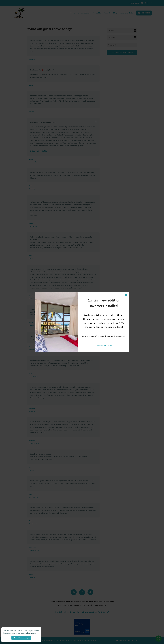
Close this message (21, 638)
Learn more (32, 633)
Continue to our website (104, 346)
